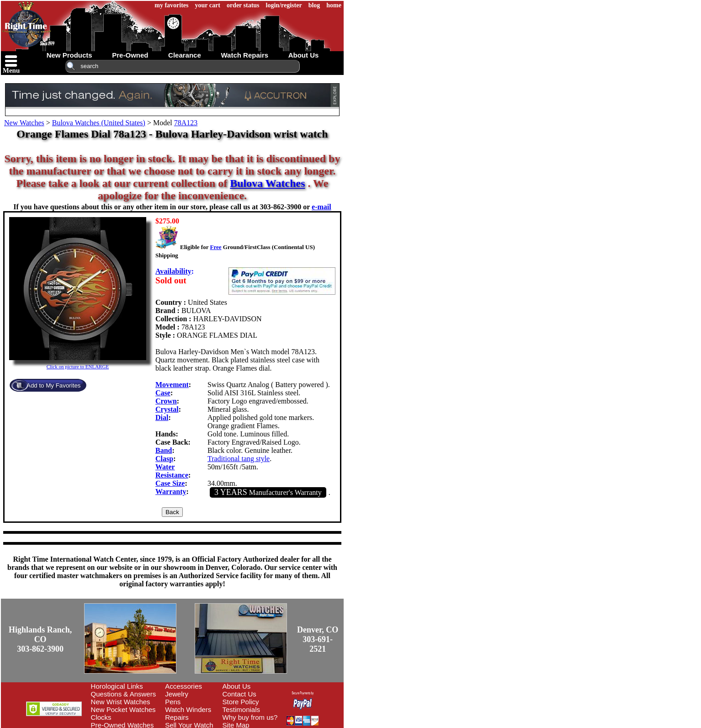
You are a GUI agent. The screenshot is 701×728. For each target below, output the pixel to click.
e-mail (321, 207)
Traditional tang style (239, 459)
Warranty (171, 492)
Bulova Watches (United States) (99, 123)
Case (163, 393)
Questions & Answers (124, 694)
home (334, 5)
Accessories (183, 686)
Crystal (167, 409)
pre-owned (130, 55)
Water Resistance (172, 471)
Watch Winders (188, 709)
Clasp (164, 459)
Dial (162, 417)
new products (69, 55)
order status (243, 5)
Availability (173, 271)
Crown (166, 401)
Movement (172, 385)
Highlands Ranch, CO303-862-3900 (40, 639)
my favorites (171, 5)
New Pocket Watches (123, 709)
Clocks (101, 717)
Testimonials (242, 709)
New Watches (24, 123)
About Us (237, 686)
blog (314, 5)
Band (164, 450)
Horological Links (117, 686)
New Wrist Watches (121, 702)
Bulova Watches (267, 183)
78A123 (186, 123)
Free (215, 247)
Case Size (170, 483)
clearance (185, 55)
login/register (284, 5)
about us (304, 55)
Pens (173, 702)
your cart (208, 5)
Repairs (177, 717)
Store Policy (241, 702)
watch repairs (244, 55)
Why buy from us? (250, 717)
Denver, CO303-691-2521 (318, 639)
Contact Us (239, 694)
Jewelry (177, 694)
